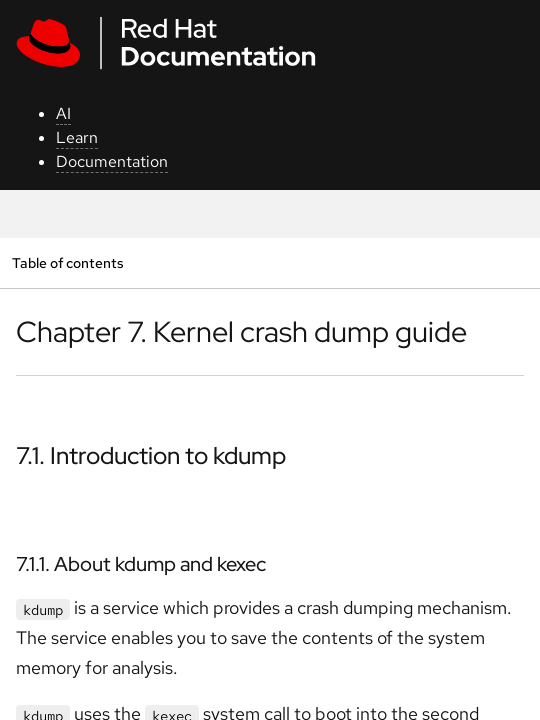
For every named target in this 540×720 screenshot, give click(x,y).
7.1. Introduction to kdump (151, 455)
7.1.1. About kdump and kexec (141, 564)
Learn (77, 137)
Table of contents (67, 262)
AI (63, 113)
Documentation (112, 161)
